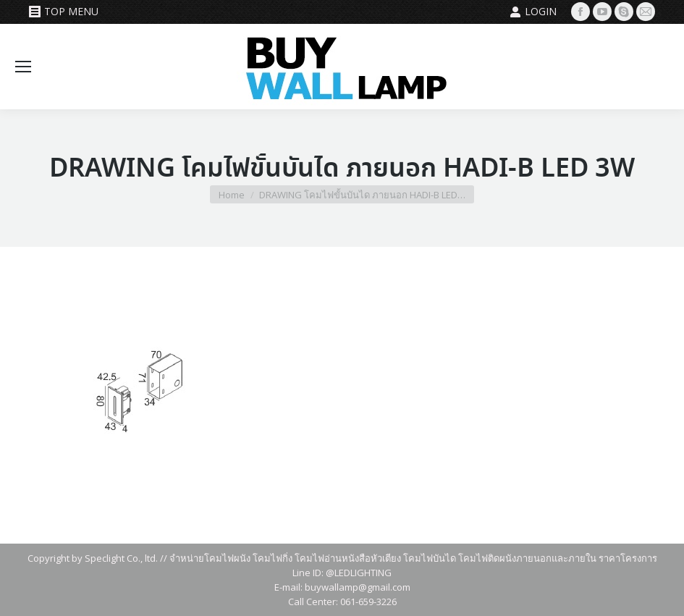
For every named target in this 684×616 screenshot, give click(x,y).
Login (533, 12)
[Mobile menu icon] (23, 67)
